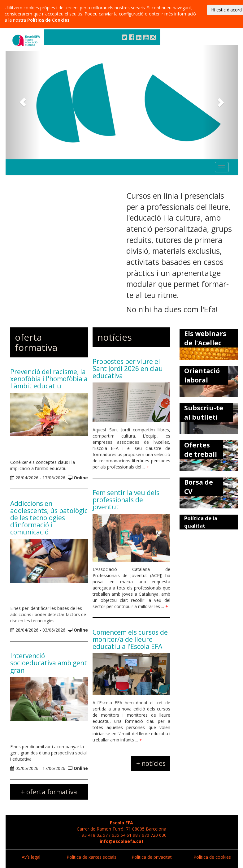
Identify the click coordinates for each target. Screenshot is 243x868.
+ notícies (151, 763)
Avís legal (31, 857)
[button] (23, 102)
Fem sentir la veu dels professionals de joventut (126, 500)
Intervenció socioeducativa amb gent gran (49, 663)
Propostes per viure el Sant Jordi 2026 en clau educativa (128, 369)
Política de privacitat (152, 857)
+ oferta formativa (49, 792)
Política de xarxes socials (91, 857)
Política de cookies (212, 857)
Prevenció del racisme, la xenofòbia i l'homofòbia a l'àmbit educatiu (49, 379)
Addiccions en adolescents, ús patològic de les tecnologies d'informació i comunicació (49, 518)
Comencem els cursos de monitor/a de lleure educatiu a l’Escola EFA (130, 639)
